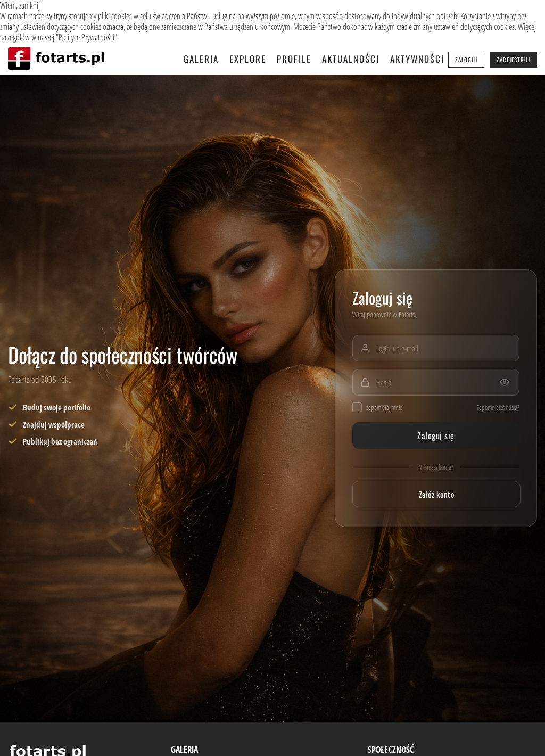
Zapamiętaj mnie (377, 407)
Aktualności (351, 59)
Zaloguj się (436, 435)
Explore (248, 59)
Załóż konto (436, 494)
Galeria (201, 59)
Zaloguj (466, 60)
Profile (294, 59)
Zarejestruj (513, 60)
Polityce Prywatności (86, 37)
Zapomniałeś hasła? (498, 407)
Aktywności (417, 59)
